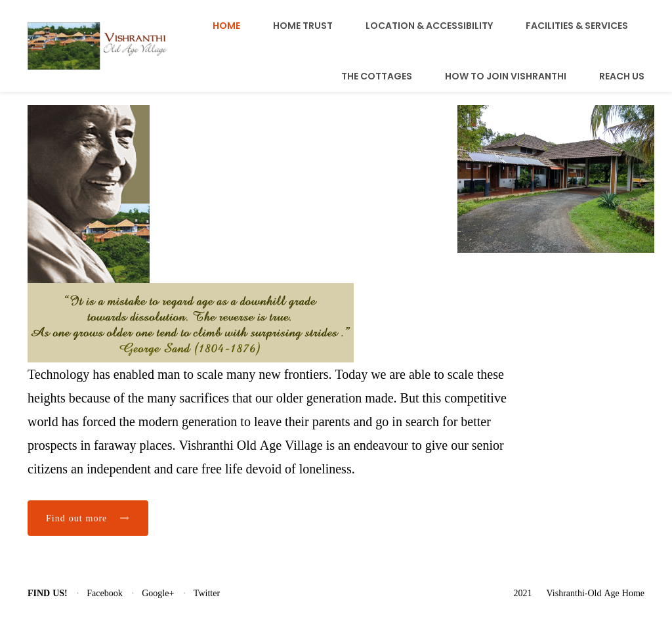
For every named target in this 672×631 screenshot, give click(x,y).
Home (226, 26)
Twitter (207, 593)
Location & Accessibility (429, 26)
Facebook (104, 593)
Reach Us (622, 76)
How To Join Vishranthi (506, 76)
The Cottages (377, 76)
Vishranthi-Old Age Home (596, 593)
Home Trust (303, 26)
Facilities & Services (577, 26)
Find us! (48, 593)
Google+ (158, 593)
